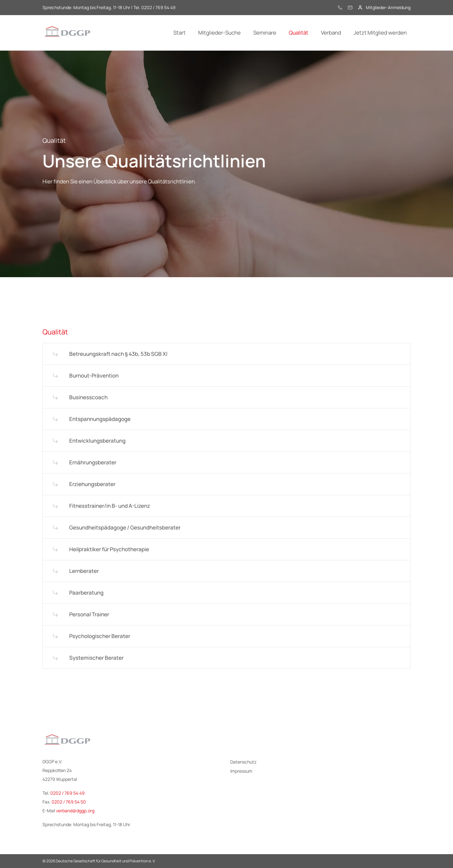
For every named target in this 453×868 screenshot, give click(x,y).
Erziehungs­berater (92, 484)
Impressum (241, 771)
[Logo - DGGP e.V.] (68, 33)
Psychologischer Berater (100, 636)
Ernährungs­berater (93, 462)
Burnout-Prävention (94, 375)
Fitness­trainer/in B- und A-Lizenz (110, 506)
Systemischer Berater (96, 658)
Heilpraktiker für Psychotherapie (109, 549)
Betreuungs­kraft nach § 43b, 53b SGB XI (118, 354)
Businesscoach (88, 397)
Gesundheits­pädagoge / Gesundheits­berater (125, 527)
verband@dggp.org (75, 811)
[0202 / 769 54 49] (340, 8)
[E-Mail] (350, 8)
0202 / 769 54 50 (69, 802)
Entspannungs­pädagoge (100, 419)
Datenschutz (243, 762)
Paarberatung (86, 593)
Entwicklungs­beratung (97, 441)
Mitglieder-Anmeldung (388, 8)
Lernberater (84, 571)
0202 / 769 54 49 (67, 793)
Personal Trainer (89, 614)
